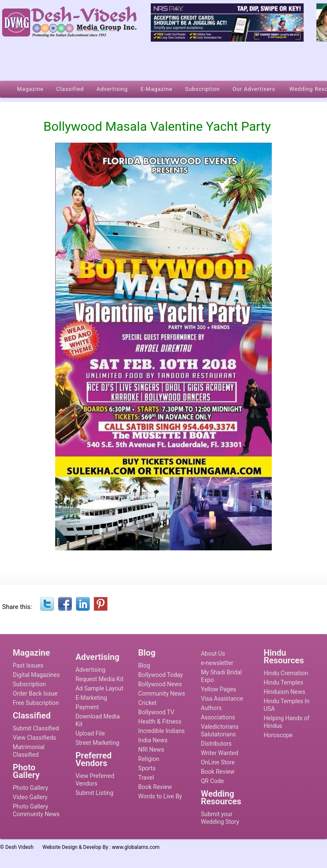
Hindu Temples (283, 682)
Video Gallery (30, 797)
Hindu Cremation (286, 673)
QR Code (212, 781)
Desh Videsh (19, 847)
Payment (87, 707)
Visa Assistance (222, 699)
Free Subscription (36, 703)
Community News (161, 693)
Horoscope (278, 735)
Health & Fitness (160, 721)
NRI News (151, 750)
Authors (211, 708)
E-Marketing (91, 698)
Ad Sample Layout (100, 688)
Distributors (216, 744)
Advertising (90, 670)
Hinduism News (285, 692)
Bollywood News (160, 684)
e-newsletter (217, 663)
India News (153, 740)
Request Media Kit (100, 679)
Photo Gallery (30, 788)
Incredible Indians (161, 731)
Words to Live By (160, 796)
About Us (213, 654)
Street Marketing (97, 743)
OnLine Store (218, 762)
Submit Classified (36, 728)
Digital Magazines (36, 675)
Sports (147, 768)
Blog (144, 665)
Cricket (147, 703)
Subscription (29, 684)
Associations (218, 717)
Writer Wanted (220, 753)
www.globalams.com (136, 847)
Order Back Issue (35, 693)
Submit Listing (94, 793)
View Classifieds (34, 738)
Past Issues (28, 665)
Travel (146, 778)
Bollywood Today (160, 675)
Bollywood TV (156, 712)
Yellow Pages (218, 689)
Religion (149, 759)
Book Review (155, 787)
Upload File (90, 733)
